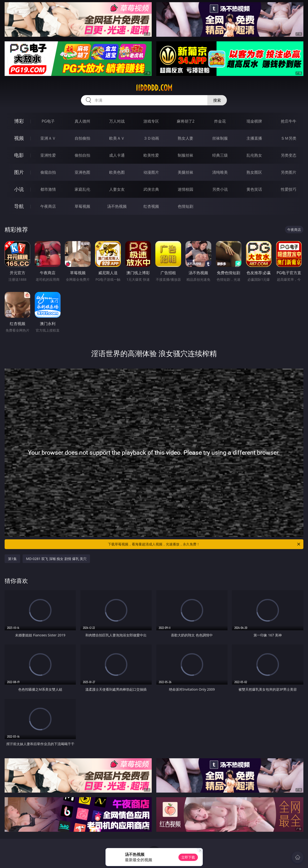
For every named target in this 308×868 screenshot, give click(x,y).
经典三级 (220, 155)
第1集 (12, 559)
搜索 (217, 100)
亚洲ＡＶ (48, 138)
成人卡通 (117, 155)
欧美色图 (117, 172)
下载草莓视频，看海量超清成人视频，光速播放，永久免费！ (204, 544)
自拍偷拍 (82, 138)
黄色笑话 (254, 189)
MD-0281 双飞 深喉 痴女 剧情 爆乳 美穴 (56, 559)
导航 (19, 206)
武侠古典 (151, 189)
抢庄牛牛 (289, 121)
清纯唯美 (220, 172)
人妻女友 (117, 189)
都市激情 (48, 189)
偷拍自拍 (82, 155)
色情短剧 (185, 206)
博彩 (19, 121)
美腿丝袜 (185, 172)
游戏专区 (151, 121)
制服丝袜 (185, 155)
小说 (19, 189)
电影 (19, 155)
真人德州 (82, 121)
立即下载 (188, 857)
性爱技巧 (289, 189)
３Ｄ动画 (151, 138)
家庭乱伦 (82, 189)
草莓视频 (82, 206)
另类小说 (220, 189)
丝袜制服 (220, 138)
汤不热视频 (117, 206)
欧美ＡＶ (117, 138)
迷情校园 (185, 189)
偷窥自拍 (48, 172)
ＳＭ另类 (289, 138)
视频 (19, 138)
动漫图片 (151, 172)
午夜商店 (48, 206)
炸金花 (220, 121)
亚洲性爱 (48, 155)
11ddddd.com (154, 88)
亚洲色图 (82, 172)
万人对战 (117, 121)
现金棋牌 (254, 121)
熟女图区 (254, 172)
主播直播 (254, 138)
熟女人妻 (185, 138)
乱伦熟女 (254, 155)
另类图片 (289, 172)
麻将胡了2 (186, 121)
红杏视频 (151, 206)
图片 (19, 172)
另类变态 (289, 155)
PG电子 (48, 121)
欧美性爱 (151, 155)
